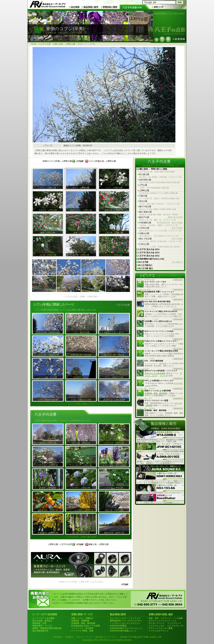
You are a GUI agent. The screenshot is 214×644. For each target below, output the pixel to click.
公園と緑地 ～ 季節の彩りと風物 (152, 169)
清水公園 (143, 201)
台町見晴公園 (145, 180)
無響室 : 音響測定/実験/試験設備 (47, 628)
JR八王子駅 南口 (145, 268)
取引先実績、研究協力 (42, 621)
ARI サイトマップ (84, 637)
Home (34, 44)
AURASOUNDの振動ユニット (123, 631)
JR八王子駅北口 (145, 265)
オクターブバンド (157, 623)
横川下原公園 (145, 207)
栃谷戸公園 (161, 217)
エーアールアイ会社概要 (43, 618)
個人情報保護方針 (40, 631)
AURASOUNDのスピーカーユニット (126, 628)
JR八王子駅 (161, 262)
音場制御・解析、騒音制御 (156, 393)
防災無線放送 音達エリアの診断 (86, 626)
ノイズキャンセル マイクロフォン (125, 623)
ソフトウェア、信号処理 (82, 628)
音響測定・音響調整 (80, 621)
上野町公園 (70, 44)
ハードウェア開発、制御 (82, 631)
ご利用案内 (57, 637)
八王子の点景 (45, 44)
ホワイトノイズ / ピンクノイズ (163, 621)
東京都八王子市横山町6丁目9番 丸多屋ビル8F (141, 637)
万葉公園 (143, 196)
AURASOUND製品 (118, 626)
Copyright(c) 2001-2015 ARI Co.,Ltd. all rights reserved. (107, 640)
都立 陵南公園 (145, 212)
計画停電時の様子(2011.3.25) (151, 259)
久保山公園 (144, 244)
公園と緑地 (58, 44)
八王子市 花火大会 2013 (149, 253)
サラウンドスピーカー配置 (161, 628)
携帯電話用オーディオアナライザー (126, 621)
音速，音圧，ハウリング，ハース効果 (166, 618)
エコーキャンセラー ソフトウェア (125, 618)
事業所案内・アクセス (42, 626)
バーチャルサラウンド (159, 631)
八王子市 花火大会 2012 (149, 256)
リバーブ (164, 376)
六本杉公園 (161, 228)
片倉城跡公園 (161, 223)
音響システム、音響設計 (82, 618)
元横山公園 (144, 233)
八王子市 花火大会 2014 (149, 249)
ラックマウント (174, 623)
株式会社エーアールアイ (106, 637)
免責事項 (69, 637)
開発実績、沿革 (39, 623)
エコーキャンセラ (157, 626)
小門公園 (143, 185)
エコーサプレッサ (175, 626)
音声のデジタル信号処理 (155, 373)
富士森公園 (144, 174)
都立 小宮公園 (161, 239)
